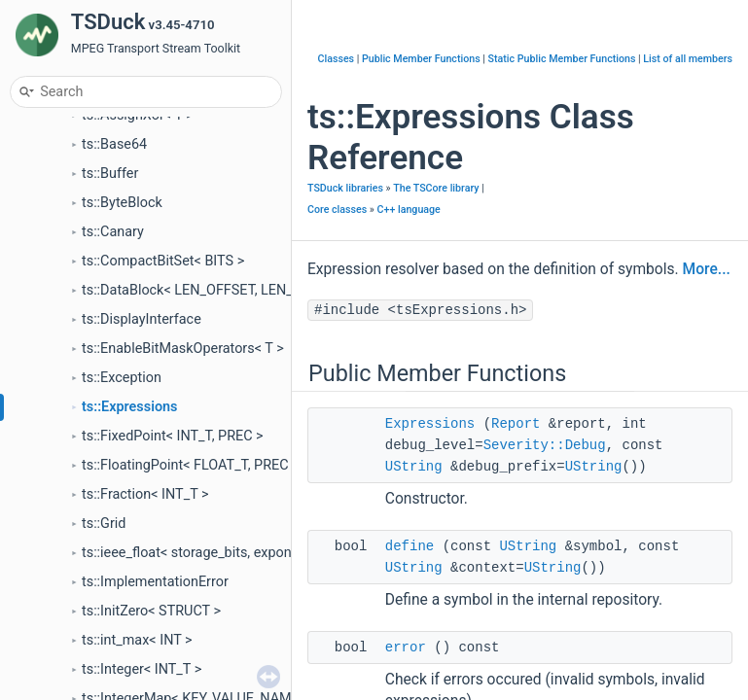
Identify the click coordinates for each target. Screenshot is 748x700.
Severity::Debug (545, 445)
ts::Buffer (110, 174)
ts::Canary (113, 232)
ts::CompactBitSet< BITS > (163, 261)
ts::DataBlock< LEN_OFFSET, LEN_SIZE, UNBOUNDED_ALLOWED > (286, 290)
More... (707, 269)
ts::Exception (122, 378)
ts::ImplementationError (155, 582)
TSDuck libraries (345, 188)
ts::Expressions (129, 407)
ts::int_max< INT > (137, 640)
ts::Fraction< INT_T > (145, 494)
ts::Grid (104, 524)
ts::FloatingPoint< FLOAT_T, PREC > (191, 465)
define (410, 546)
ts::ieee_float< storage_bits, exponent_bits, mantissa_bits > (263, 553)
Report (516, 424)
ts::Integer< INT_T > (142, 669)
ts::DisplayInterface (142, 319)
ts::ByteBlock (122, 203)
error (406, 647)
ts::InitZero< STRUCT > (151, 611)
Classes (337, 59)
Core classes (337, 210)
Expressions (430, 424)
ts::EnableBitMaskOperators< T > (183, 349)
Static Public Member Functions (562, 59)
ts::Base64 (114, 144)
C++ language (409, 210)
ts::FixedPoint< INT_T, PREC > (173, 436)
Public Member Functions (421, 59)
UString (414, 467)
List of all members (688, 59)
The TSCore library (436, 188)
